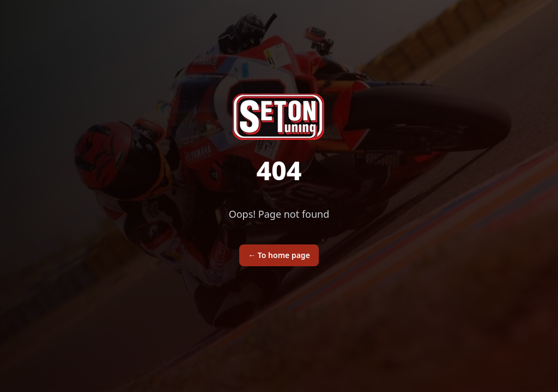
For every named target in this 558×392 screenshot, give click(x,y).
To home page (279, 255)
